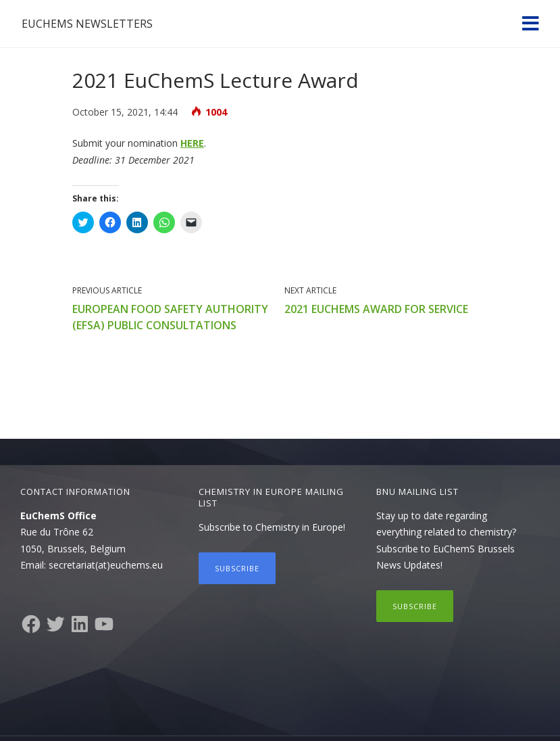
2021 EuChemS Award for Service (376, 309)
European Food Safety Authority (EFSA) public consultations (170, 317)
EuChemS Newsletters (87, 24)
